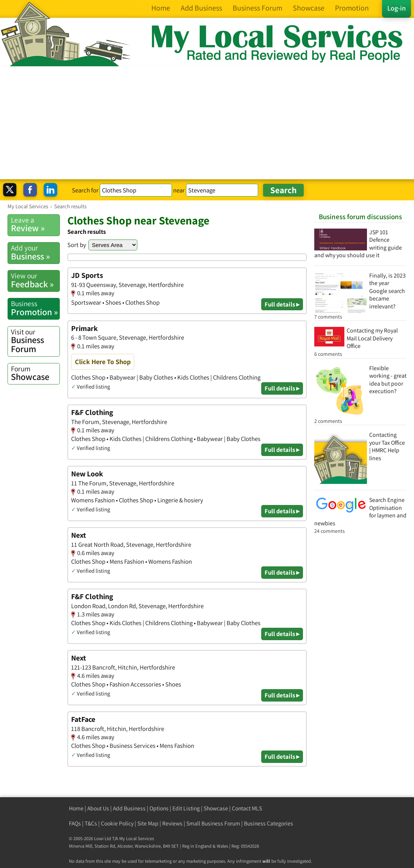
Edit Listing (186, 808)
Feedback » (35, 280)
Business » (35, 252)
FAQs (75, 823)
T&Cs (91, 823)
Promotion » (35, 308)
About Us (98, 808)
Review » (35, 224)
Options (159, 808)
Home (76, 808)
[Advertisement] (207, 123)
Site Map (148, 823)
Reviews (172, 823)
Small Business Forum (213, 823)
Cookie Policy (117, 823)
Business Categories (269, 823)
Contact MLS (247, 808)
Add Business (129, 808)
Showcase (35, 373)
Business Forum (35, 341)
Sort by (77, 245)
